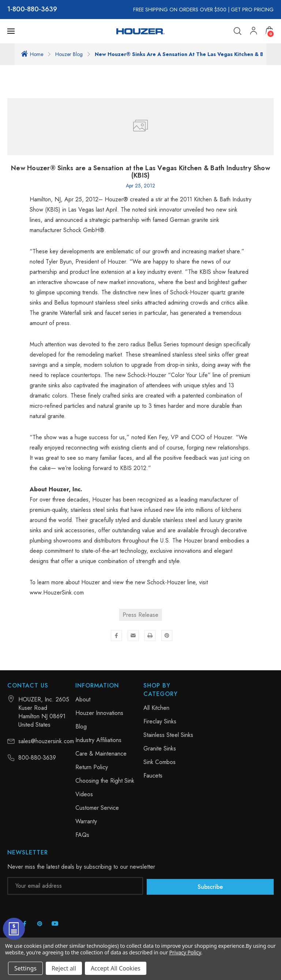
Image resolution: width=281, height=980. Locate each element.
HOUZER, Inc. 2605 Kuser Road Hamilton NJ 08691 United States (44, 712)
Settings (25, 968)
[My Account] (254, 31)
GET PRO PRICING (252, 10)
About (83, 699)
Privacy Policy (185, 952)
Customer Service (97, 808)
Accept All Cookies (116, 968)
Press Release (140, 615)
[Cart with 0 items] (270, 31)
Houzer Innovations (99, 713)
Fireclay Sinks (160, 721)
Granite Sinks (160, 748)
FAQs (82, 835)
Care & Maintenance (101, 754)
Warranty (86, 821)
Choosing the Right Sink (105, 781)
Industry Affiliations (98, 740)
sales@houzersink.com (46, 741)
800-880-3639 (35, 10)
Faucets (153, 776)
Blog (81, 726)
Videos (84, 794)
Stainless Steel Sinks (168, 735)
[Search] (238, 31)
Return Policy (92, 767)
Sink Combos (160, 762)
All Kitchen (156, 708)
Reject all (64, 968)
